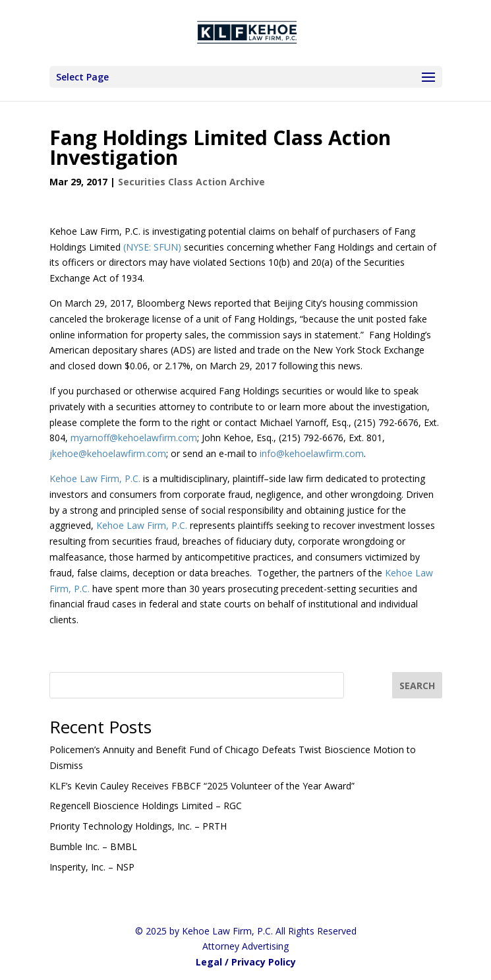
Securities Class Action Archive (191, 182)
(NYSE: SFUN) (152, 247)
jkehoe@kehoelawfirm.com (108, 453)
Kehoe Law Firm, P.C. (96, 478)
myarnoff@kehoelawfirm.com (134, 438)
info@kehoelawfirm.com (312, 453)
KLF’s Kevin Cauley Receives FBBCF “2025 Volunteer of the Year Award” (202, 786)
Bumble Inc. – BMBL (93, 846)
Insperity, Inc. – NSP (92, 867)
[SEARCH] (417, 685)
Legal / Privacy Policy (246, 962)
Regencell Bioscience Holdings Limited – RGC (146, 806)
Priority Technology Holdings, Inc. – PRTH (138, 826)
